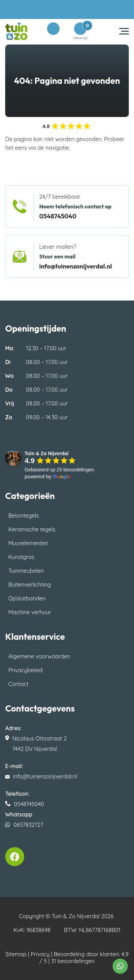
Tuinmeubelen (26, 571)
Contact (18, 684)
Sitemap (16, 954)
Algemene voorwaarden (39, 656)
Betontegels (24, 516)
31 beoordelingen (73, 961)
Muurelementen (28, 543)
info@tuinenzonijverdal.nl (75, 266)
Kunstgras (21, 557)
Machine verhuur (30, 612)
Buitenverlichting (30, 585)
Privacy (40, 954)
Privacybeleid (25, 670)
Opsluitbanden (27, 598)
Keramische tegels (32, 529)
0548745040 (58, 216)
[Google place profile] (47, 453)
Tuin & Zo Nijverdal (76, 916)
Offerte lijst (81, 31)
